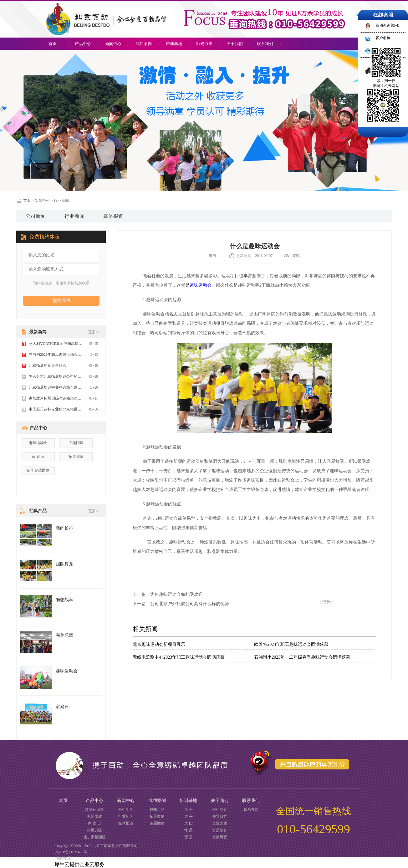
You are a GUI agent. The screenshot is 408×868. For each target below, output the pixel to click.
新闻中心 (42, 201)
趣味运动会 (201, 285)
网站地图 (63, 858)
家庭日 (62, 707)
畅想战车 (64, 600)
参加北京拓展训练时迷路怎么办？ (57, 398)
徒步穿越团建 (38, 470)
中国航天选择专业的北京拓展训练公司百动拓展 (68, 409)
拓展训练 (76, 457)
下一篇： (181, 604)
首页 (53, 44)
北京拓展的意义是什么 (48, 365)
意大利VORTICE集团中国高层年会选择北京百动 (69, 344)
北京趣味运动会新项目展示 (159, 644)
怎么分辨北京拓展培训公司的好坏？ (59, 376)
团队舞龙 (64, 564)
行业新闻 (61, 201)
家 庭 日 (38, 457)
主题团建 (76, 443)
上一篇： (168, 594)
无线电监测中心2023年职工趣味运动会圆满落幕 (179, 657)
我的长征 (64, 528)
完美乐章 (64, 635)
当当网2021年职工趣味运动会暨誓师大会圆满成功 (70, 355)
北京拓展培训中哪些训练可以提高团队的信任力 (68, 387)
